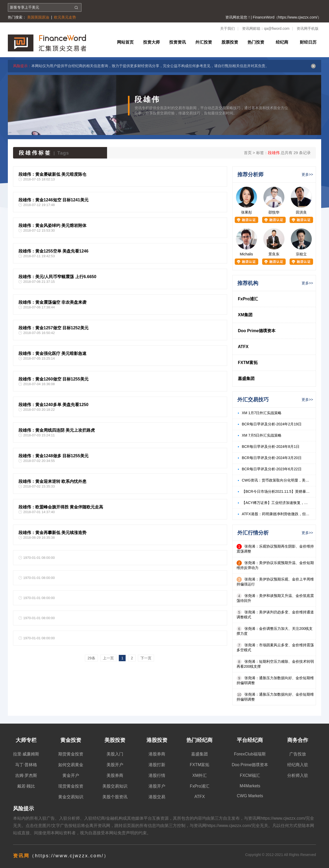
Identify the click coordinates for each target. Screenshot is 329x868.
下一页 (146, 658)
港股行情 (157, 775)
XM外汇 (199, 775)
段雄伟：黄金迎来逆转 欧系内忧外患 (52, 481)
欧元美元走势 (65, 17)
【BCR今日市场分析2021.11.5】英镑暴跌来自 (276, 491)
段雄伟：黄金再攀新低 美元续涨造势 (52, 533)
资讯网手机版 (308, 28)
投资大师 (151, 42)
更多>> (307, 174)
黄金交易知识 (71, 797)
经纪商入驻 (298, 765)
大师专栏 (26, 740)
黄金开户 (71, 775)
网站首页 (125, 42)
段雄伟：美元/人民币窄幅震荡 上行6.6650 (57, 277)
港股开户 (157, 786)
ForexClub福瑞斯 (250, 754)
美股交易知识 (115, 786)
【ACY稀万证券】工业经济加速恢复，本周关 (276, 503)
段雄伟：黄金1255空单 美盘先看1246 (54, 251)
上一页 (108, 658)
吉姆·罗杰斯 (26, 775)
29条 (91, 658)
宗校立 (301, 254)
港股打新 (157, 765)
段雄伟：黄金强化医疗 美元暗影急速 (52, 353)
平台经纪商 (250, 740)
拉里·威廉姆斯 (26, 754)
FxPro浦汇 (248, 299)
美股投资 (115, 740)
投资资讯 (178, 42)
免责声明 (126, 833)
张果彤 (246, 212)
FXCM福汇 (250, 775)
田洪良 (301, 212)
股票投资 (230, 42)
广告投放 (298, 754)
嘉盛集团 (246, 379)
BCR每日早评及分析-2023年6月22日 (272, 469)
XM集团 (245, 315)
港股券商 (157, 754)
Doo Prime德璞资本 (257, 331)
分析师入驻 (298, 775)
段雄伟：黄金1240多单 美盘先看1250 (54, 405)
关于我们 (227, 28)
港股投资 (157, 740)
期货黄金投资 (71, 754)
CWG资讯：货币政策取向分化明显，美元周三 (276, 480)
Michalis (246, 254)
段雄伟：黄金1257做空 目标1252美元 (54, 328)
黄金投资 (71, 740)
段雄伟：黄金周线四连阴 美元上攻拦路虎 (57, 430)
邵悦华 (274, 212)
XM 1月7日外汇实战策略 (262, 413)
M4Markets (250, 786)
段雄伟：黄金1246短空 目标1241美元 (54, 200)
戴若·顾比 (26, 786)
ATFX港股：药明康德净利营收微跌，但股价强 (276, 514)
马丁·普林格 (26, 765)
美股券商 (115, 775)
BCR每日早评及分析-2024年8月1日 (271, 447)
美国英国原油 (38, 17)
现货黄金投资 (71, 786)
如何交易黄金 (71, 765)
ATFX (243, 347)
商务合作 (298, 740)
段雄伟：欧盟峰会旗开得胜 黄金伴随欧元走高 (61, 507)
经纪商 (282, 42)
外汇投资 (204, 42)
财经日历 (308, 42)
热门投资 (256, 42)
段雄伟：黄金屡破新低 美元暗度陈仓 (52, 174)
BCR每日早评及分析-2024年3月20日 (272, 458)
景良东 (274, 254)
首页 (248, 153)
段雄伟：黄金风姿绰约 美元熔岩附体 (52, 225)
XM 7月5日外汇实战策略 (262, 435)
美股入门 (115, 754)
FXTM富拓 (248, 363)
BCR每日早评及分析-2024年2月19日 (272, 424)
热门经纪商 (199, 740)
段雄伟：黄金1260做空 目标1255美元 (54, 379)
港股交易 (157, 797)
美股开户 (115, 765)
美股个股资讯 (115, 797)
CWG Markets (250, 796)
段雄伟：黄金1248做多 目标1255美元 (54, 456)
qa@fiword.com (277, 28)
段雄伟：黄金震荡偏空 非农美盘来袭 (52, 302)
